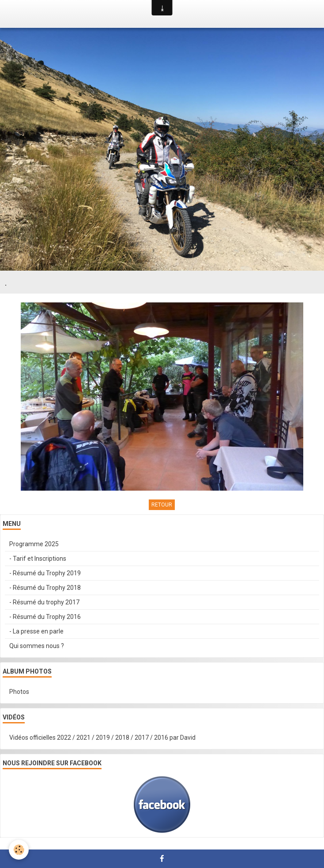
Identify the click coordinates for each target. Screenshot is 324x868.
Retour (162, 505)
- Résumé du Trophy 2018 (45, 588)
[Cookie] (19, 850)
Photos (19, 692)
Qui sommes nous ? (37, 646)
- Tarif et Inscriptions (38, 559)
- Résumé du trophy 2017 (44, 602)
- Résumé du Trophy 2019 (45, 573)
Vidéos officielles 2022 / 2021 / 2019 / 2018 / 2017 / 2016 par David (102, 738)
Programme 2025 (34, 544)
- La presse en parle (36, 631)
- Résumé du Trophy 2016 (45, 617)
